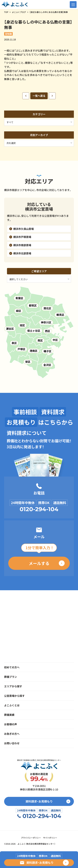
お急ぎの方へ (12, 734)
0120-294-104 (39, 509)
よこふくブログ (19, 12)
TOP (6, 12)
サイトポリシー (50, 838)
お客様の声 (11, 724)
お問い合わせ (12, 743)
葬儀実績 (9, 715)
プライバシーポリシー (31, 838)
